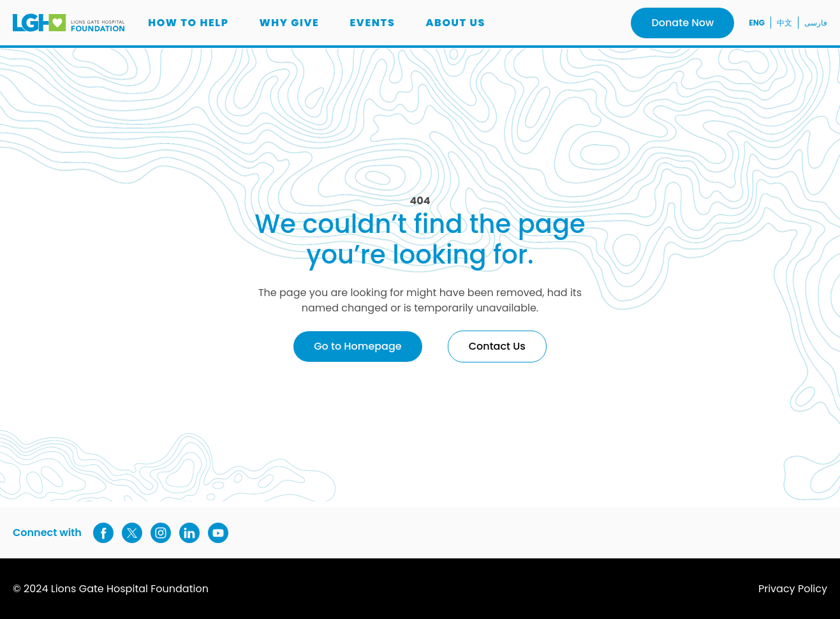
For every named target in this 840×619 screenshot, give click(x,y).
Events (372, 23)
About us (455, 23)
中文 (785, 23)
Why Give (290, 23)
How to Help (188, 23)
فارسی (816, 23)
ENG (757, 23)
